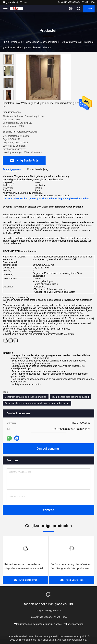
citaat (89, 9)
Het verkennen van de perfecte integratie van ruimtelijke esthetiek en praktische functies (24, 567)
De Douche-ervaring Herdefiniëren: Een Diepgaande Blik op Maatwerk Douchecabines (71, 567)
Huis (5, 42)
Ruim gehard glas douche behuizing (70, 397)
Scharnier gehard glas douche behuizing (26, 397)
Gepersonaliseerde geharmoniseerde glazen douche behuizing (37, 403)
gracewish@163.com (15, 2)
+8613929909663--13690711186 (76, 2)
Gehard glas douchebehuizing (42, 42)
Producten (17, 42)
